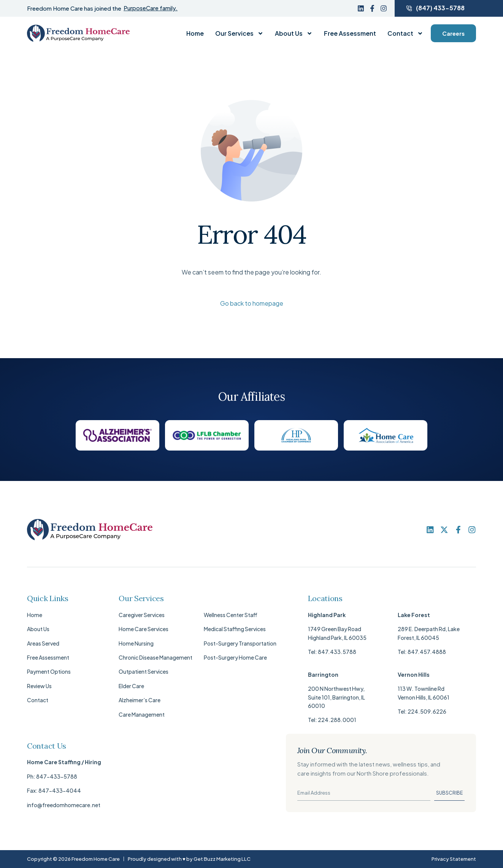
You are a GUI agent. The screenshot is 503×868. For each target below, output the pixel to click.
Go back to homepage (252, 303)
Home (195, 33)
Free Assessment (350, 33)
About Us (294, 33)
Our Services (239, 33)
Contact (405, 33)
